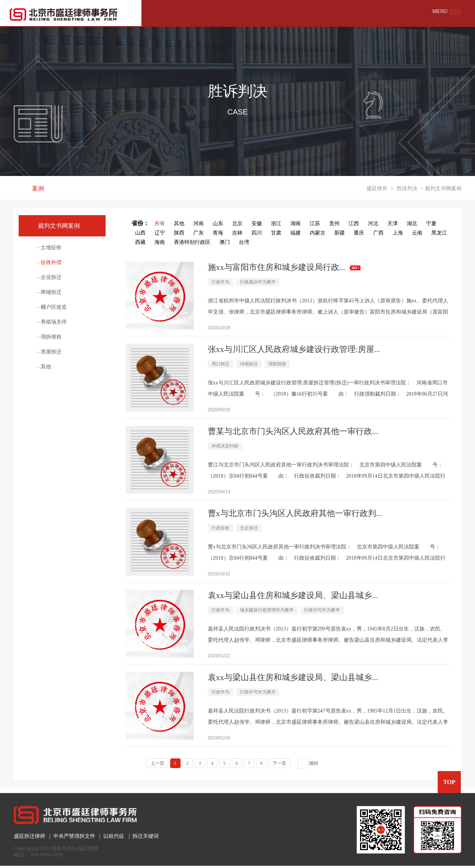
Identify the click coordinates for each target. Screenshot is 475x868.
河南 (199, 224)
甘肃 (276, 233)
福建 (296, 233)
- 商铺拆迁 (50, 292)
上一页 (157, 763)
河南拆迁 (249, 364)
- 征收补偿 (50, 262)
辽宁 (160, 233)
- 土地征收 (50, 247)
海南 (160, 242)
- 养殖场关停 (52, 322)
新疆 (340, 233)
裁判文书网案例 (59, 226)
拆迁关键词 (146, 836)
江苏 (315, 224)
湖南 (296, 224)
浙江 (276, 224)
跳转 (314, 763)
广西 (378, 233)
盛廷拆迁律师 (29, 836)
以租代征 (114, 836)
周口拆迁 (221, 364)
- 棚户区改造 (52, 307)
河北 (373, 224)
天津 (393, 224)
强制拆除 (277, 364)
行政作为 (221, 282)
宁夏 (431, 224)
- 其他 (44, 367)
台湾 (244, 242)
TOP (449, 782)
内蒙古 (318, 233)
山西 (140, 233)
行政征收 (221, 528)
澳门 (225, 242)
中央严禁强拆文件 (74, 836)
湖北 (412, 224)
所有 (160, 224)
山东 (218, 224)
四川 (257, 233)
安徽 (257, 224)
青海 (218, 233)
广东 (199, 233)
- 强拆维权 (50, 337)
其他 (179, 224)
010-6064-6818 (47, 855)
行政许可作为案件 (322, 610)
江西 (354, 224)
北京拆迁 (249, 528)
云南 (417, 233)
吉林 (237, 233)
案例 (38, 188)
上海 (398, 233)
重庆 (359, 233)
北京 (237, 224)
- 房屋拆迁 (50, 352)
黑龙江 (439, 233)
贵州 (334, 224)
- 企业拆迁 (50, 277)
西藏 (140, 242)
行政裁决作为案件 (258, 282)
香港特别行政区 (192, 242)
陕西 (179, 233)
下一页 (279, 763)
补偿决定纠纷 (225, 446)
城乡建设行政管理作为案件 (267, 610)
